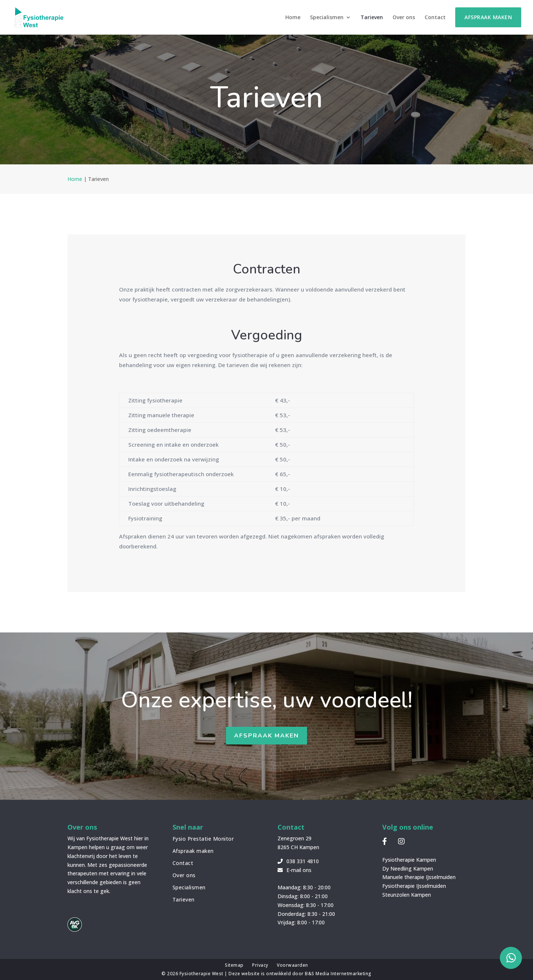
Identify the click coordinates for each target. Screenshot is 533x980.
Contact (435, 18)
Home (293, 18)
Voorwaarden (292, 965)
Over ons (404, 18)
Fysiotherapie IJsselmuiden (414, 886)
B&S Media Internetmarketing (338, 974)
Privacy (260, 965)
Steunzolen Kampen (407, 895)
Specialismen (327, 18)
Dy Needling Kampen (408, 869)
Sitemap (234, 965)
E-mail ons (295, 870)
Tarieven (372, 18)
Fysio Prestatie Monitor (203, 839)
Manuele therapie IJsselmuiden (419, 877)
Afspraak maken (488, 17)
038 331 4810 (298, 861)
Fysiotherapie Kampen (409, 860)
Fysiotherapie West (202, 974)
